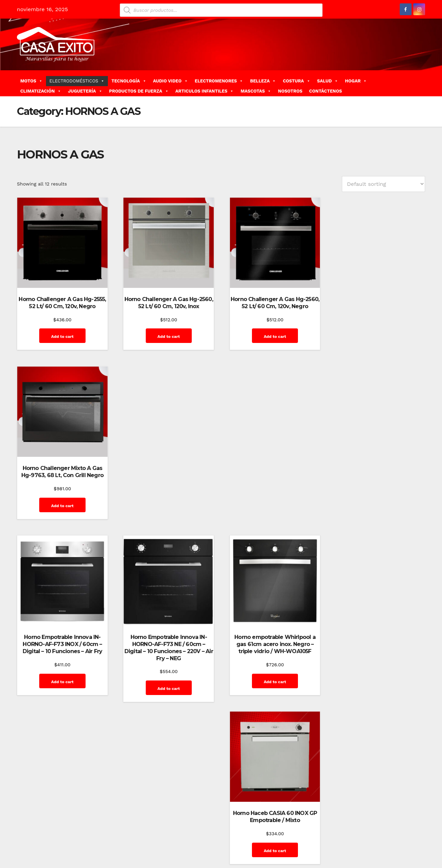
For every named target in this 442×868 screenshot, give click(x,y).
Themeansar (137, 837)
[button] (423, 83)
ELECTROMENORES (219, 81)
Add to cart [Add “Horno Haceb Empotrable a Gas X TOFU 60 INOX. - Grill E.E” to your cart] (62, 686)
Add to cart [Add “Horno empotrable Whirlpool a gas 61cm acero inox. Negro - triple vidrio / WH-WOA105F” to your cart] (273, 511)
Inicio (414, 837)
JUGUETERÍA (85, 91)
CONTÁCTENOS (325, 91)
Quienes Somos (403, 852)
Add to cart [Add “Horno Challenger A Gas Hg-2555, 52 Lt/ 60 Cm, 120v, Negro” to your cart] (62, 336)
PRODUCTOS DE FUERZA (139, 91)
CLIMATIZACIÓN (41, 91)
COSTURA (296, 81)
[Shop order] (383, 184)
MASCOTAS (256, 91)
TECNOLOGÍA (129, 81)
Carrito (284, 837)
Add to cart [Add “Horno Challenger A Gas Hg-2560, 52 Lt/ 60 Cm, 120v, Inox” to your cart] (167, 336)
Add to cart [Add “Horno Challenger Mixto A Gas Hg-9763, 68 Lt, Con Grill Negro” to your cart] (378, 336)
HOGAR (356, 81)
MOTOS (31, 81)
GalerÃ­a (378, 837)
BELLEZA (263, 81)
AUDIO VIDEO (171, 81)
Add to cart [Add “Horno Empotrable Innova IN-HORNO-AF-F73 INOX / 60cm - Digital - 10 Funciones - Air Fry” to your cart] (62, 511)
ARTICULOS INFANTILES (205, 91)
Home (237, 837)
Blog (252, 837)
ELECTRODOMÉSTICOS (77, 81)
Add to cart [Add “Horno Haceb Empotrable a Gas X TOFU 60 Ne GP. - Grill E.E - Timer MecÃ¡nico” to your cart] (167, 693)
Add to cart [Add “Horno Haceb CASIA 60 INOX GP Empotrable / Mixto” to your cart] (378, 504)
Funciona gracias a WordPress (50, 837)
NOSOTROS (290, 91)
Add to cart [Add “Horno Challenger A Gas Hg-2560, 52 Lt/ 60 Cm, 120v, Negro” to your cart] (273, 336)
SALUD (328, 81)
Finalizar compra (346, 837)
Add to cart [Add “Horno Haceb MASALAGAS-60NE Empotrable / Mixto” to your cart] (378, 686)
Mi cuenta (371, 852)
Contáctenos (310, 837)
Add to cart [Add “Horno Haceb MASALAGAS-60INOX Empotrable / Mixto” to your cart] (273, 686)
